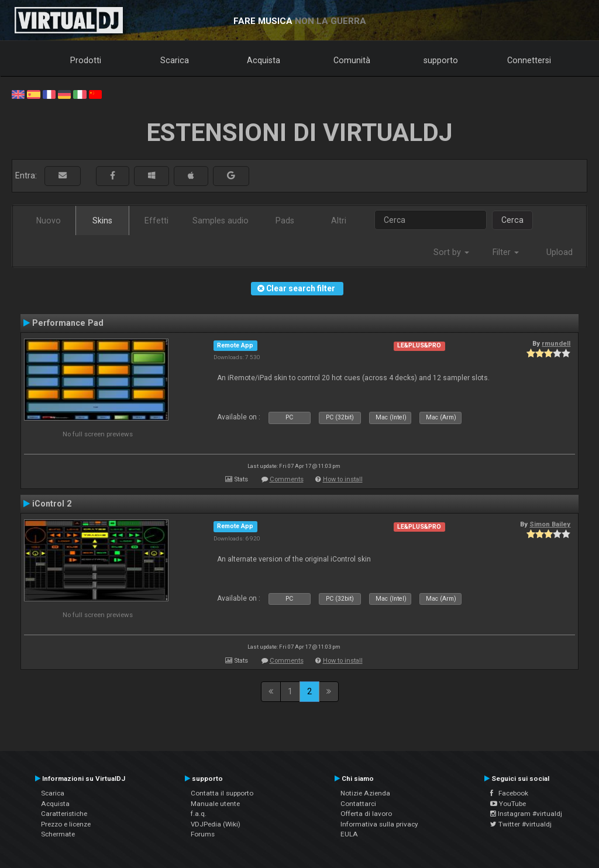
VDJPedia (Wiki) (216, 824)
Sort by (451, 252)
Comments (287, 479)
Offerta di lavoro (366, 814)
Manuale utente (215, 804)
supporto (441, 60)
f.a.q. (199, 814)
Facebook (509, 793)
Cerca (512, 220)
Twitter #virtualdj (521, 824)
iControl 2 (52, 504)
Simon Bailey (550, 524)
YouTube (508, 804)
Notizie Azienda (365, 793)
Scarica (175, 60)
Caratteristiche (64, 814)
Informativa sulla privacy (379, 824)
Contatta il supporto (222, 793)
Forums (203, 834)
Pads (285, 221)
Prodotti (86, 60)
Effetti (156, 221)
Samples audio (221, 221)
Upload (560, 252)
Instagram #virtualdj (526, 814)
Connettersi (529, 60)
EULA (349, 834)
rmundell (556, 343)
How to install (343, 479)
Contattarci (358, 804)
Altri (339, 221)
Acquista (264, 60)
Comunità (352, 60)
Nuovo (49, 221)
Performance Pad (68, 323)
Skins (102, 221)
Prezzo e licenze (66, 824)
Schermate (58, 834)
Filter (506, 252)
